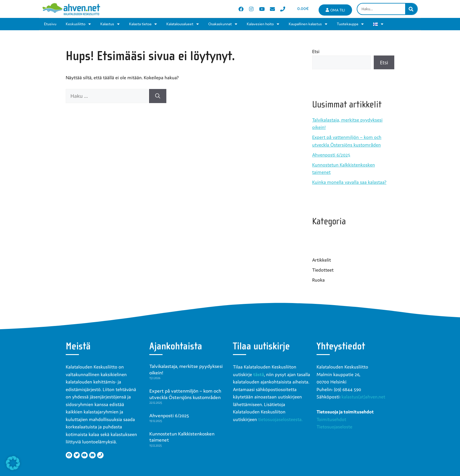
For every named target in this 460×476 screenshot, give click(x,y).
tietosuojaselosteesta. (280, 419)
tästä (259, 374)
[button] (13, 463)
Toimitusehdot (331, 419)
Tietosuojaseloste (334, 427)
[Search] (411, 9)
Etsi (316, 51)
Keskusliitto (78, 24)
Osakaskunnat (223, 24)
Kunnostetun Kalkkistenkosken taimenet (182, 437)
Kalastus (110, 24)
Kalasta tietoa (143, 24)
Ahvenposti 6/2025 (331, 155)
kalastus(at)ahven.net (363, 397)
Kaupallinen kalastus (308, 24)
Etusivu (50, 24)
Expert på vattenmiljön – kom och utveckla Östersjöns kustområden (185, 394)
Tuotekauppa (350, 24)
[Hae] (158, 96)
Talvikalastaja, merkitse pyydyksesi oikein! (186, 369)
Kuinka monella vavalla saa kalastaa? (349, 182)
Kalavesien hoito (263, 24)
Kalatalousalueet (183, 24)
